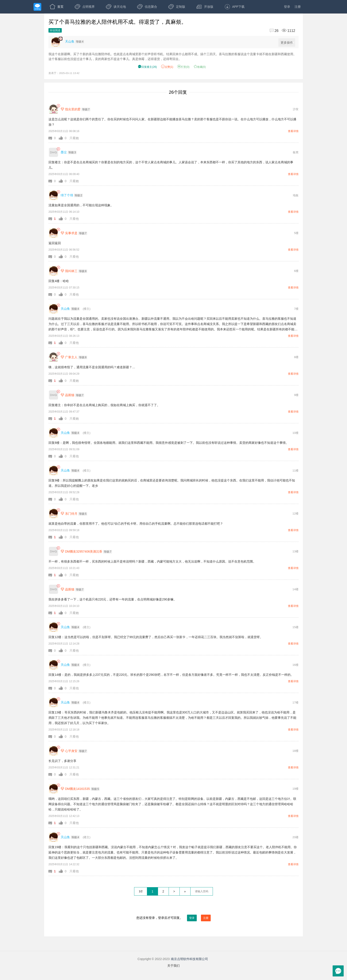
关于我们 (173, 966)
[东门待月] (53, 513)
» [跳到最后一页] (185, 891)
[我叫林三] (53, 271)
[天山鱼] (53, 309)
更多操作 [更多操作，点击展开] (288, 43)
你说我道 (55, 30)
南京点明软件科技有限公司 (189, 959)
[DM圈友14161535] (53, 789)
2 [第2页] (163, 891)
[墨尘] (53, 152)
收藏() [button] (200, 67)
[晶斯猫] (53, 395)
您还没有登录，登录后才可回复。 (173, 918)
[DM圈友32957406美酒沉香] (53, 551)
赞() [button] (167, 67)
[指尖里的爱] (53, 109)
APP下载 (234, 7)
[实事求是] (53, 233)
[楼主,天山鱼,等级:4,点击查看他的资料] (76, 41)
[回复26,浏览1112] (280, 31)
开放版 (205, 7)
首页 (57, 7)
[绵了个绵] (53, 195)
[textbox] (202, 891)
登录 (287, 7)
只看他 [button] (74, 219)
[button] (54, 138)
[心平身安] (53, 751)
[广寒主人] (53, 357)
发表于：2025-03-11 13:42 (64, 73)
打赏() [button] (183, 67)
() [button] (147, 67)
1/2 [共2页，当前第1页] (141, 891)
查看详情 (293, 131)
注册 (298, 7)
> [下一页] (174, 891)
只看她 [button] (74, 138)
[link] (58, 106)
